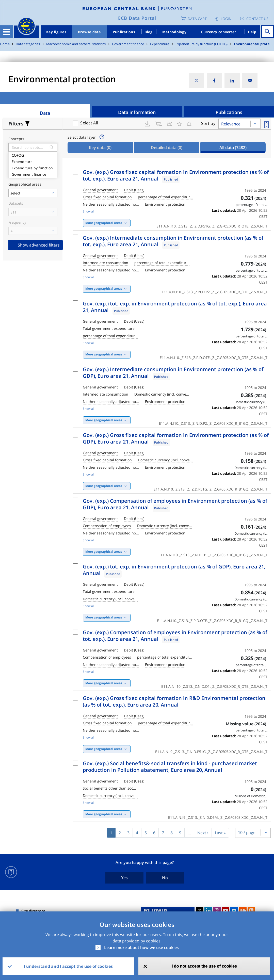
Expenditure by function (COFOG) (202, 44)
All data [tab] (233, 148)
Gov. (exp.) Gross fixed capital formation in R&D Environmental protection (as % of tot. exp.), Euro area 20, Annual (174, 701)
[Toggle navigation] (6, 32)
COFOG (33, 155)
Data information (137, 112)
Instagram (217, 910)
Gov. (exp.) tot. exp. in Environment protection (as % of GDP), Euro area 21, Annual (174, 570)
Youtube (225, 910)
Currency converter (219, 32)
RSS (251, 910)
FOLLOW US (156, 910)
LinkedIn (208, 910)
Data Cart (197, 19)
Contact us (257, 19)
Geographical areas (25, 184)
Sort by (208, 123)
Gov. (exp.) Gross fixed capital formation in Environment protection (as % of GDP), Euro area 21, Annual (176, 438)
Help (252, 32)
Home (5, 44)
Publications (124, 32)
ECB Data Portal (137, 18)
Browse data (89, 32)
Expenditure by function (33, 167)
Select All (89, 123)
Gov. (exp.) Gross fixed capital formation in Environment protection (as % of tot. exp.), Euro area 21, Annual (176, 175)
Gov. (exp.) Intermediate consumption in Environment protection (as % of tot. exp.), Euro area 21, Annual (173, 241)
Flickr (234, 910)
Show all (89, 211)
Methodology (174, 32)
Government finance (128, 44)
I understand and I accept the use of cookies (68, 966)
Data (45, 113)
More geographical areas (104, 223)
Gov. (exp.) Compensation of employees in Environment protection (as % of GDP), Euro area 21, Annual (175, 504)
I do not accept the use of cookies (204, 966)
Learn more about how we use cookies (141, 948)
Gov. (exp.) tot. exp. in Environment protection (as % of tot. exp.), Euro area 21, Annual (175, 307)
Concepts (16, 139)
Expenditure (160, 44)
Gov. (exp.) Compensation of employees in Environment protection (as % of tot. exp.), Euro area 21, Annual (175, 636)
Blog (148, 32)
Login (226, 19)
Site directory (33, 911)
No (165, 878)
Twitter (200, 910)
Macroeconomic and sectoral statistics (76, 44)
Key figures (56, 32)
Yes (124, 878)
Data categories (28, 44)
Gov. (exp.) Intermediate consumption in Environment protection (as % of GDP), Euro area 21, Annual (173, 373)
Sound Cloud (243, 910)
